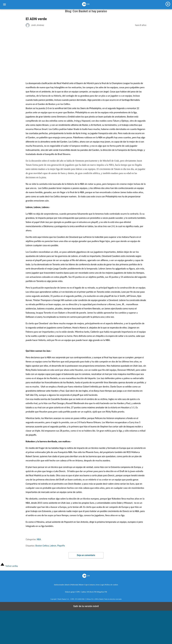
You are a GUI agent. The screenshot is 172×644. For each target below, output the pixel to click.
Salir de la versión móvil (86, 606)
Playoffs (61, 546)
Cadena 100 (85, 592)
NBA (39, 539)
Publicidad (74, 585)
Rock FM (93, 592)
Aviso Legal (100, 585)
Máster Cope (83, 585)
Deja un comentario (86, 555)
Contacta (92, 585)
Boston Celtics (42, 546)
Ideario (67, 585)
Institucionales (59, 585)
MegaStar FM (102, 592)
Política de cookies (111, 585)
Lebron (53, 546)
